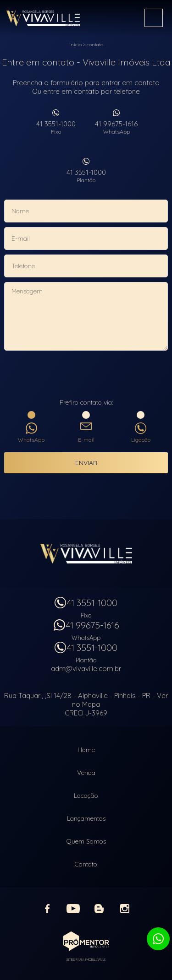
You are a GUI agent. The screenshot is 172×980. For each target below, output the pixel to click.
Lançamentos (86, 818)
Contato (95, 45)
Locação (86, 796)
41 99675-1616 (117, 127)
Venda (86, 773)
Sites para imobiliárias (86, 959)
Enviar (86, 463)
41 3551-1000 (56, 127)
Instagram (125, 909)
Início (75, 45)
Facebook (48, 909)
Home (86, 750)
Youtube (73, 909)
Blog (99, 909)
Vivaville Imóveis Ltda (86, 553)
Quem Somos (86, 841)
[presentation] (86, 375)
